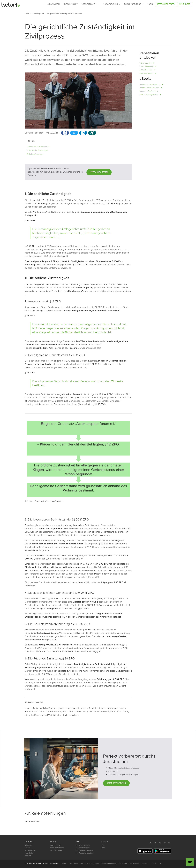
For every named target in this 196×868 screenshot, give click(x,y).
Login (150, 4)
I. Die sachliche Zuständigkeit (38, 146)
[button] (45, 14)
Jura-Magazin (53, 4)
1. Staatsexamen (90, 4)
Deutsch (156, 864)
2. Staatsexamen (111, 4)
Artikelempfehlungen (35, 154)
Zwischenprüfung (134, 4)
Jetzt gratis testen (166, 4)
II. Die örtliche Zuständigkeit (38, 150)
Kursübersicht (71, 4)
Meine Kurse (185, 4)
